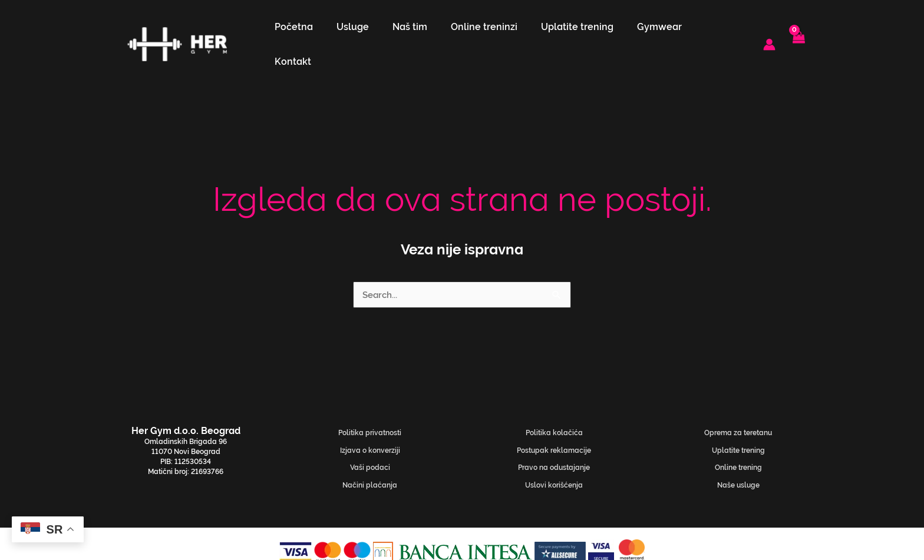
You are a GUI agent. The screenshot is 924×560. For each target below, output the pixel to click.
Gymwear (664, 33)
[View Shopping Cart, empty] (798, 34)
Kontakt (724, 33)
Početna (322, 33)
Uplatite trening (587, 33)
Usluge (376, 33)
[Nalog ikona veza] (769, 33)
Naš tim (429, 33)
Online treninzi (498, 33)
